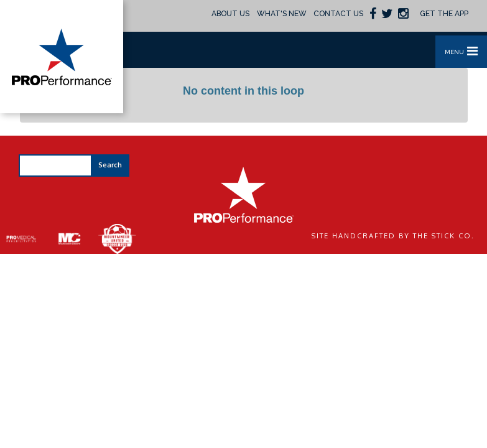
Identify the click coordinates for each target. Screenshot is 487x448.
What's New (282, 14)
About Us (230, 14)
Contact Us (338, 14)
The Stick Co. (444, 236)
